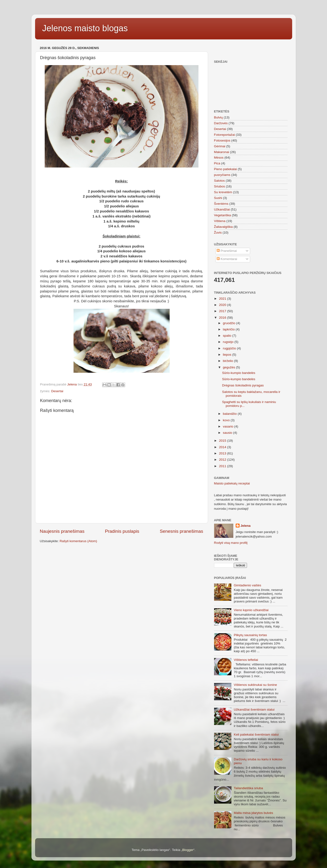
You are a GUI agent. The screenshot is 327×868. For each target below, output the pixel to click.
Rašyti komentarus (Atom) (78, 541)
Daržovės (221, 123)
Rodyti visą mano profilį (231, 543)
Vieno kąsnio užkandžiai (251, 610)
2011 (223, 466)
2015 (223, 441)
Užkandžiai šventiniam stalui (254, 710)
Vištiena (220, 221)
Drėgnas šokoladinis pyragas (243, 385)
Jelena (246, 526)
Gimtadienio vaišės (247, 585)
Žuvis (218, 232)
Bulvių (219, 117)
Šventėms (221, 204)
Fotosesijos (222, 140)
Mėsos (219, 158)
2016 (223, 318)
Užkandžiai (222, 209)
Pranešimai (227, 251)
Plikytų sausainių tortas (250, 635)
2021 (223, 299)
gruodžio (230, 323)
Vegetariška (223, 215)
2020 (223, 305)
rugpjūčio (230, 348)
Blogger (188, 850)
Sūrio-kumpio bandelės (239, 373)
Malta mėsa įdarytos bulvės (253, 813)
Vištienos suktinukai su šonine (255, 685)
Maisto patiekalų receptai (232, 483)
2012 (223, 460)
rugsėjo (229, 342)
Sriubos (220, 186)
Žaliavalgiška (223, 227)
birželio (229, 361)
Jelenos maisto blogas (85, 28)
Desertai (57, 391)
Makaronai (222, 152)
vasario (229, 426)
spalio (228, 336)
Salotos (219, 181)
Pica (217, 163)
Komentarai (227, 259)
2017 (223, 311)
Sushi (218, 198)
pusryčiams (222, 175)
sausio (228, 433)
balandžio (230, 414)
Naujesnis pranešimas (62, 531)
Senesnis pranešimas (182, 531)
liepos (228, 355)
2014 (223, 447)
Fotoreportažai (225, 135)
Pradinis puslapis (122, 531)
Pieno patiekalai (225, 169)
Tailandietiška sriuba (248, 788)
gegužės (230, 367)
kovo (227, 420)
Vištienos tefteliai (246, 660)
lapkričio (229, 329)
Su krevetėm (223, 192)
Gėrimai (220, 146)
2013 (223, 453)
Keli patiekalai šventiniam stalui (256, 735)
